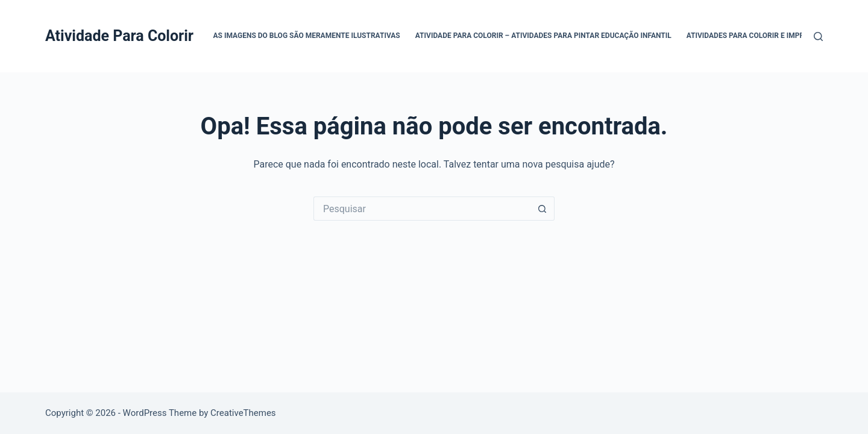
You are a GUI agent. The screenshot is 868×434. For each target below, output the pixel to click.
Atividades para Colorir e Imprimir (753, 36)
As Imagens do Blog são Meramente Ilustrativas (307, 36)
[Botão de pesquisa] (542, 209)
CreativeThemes (243, 413)
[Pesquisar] (818, 36)
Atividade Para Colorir (119, 36)
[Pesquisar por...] (422, 209)
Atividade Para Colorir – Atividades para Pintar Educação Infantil (543, 36)
